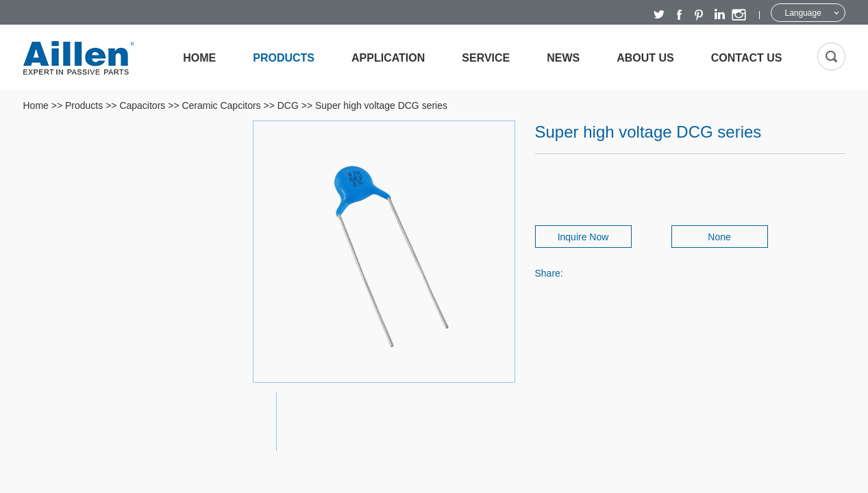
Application (388, 58)
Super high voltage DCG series (381, 105)
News (563, 58)
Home (199, 58)
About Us (645, 58)
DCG (288, 105)
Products (284, 58)
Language (803, 13)
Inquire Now (583, 237)
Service (486, 58)
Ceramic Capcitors (221, 105)
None (719, 237)
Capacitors (142, 105)
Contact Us (747, 58)
